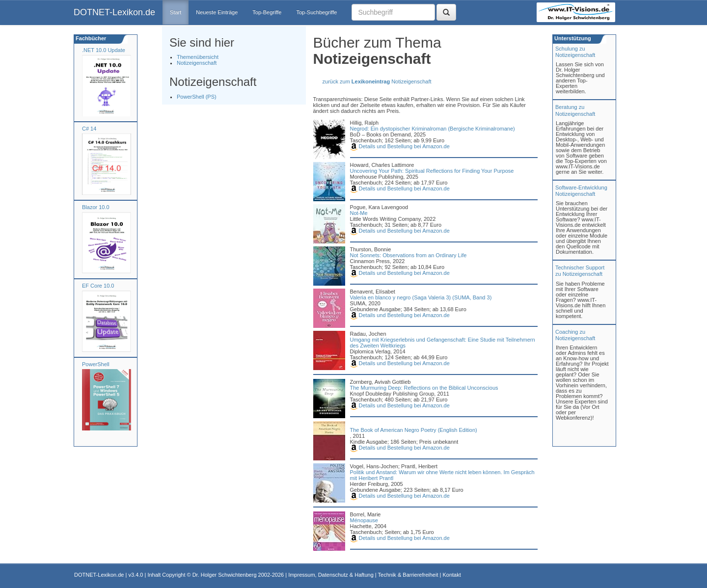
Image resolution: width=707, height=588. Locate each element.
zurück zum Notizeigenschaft (377, 81)
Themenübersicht (198, 57)
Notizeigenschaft (197, 63)
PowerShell (96, 364)
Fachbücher (90, 38)
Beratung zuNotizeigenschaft (575, 110)
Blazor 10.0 (96, 207)
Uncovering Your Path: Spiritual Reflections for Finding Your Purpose (432, 171)
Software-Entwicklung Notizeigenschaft (581, 191)
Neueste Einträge (217, 12)
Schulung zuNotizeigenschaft (575, 52)
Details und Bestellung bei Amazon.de (400, 146)
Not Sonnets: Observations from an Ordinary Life (408, 255)
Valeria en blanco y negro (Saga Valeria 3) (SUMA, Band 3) (421, 297)
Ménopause (364, 520)
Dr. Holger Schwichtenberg (225, 575)
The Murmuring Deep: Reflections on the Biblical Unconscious (424, 388)
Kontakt (451, 575)
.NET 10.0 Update (104, 50)
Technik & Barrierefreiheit (408, 575)
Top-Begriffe (267, 12)
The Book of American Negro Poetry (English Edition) (414, 430)
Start (176, 12)
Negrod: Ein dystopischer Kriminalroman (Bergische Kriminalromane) (433, 129)
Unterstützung (572, 38)
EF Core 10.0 (98, 286)
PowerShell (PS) (197, 97)
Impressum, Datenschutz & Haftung (331, 575)
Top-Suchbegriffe (316, 12)
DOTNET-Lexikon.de (114, 12)
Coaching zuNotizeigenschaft (575, 335)
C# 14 (89, 129)
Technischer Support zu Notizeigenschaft (580, 271)
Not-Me (359, 213)
